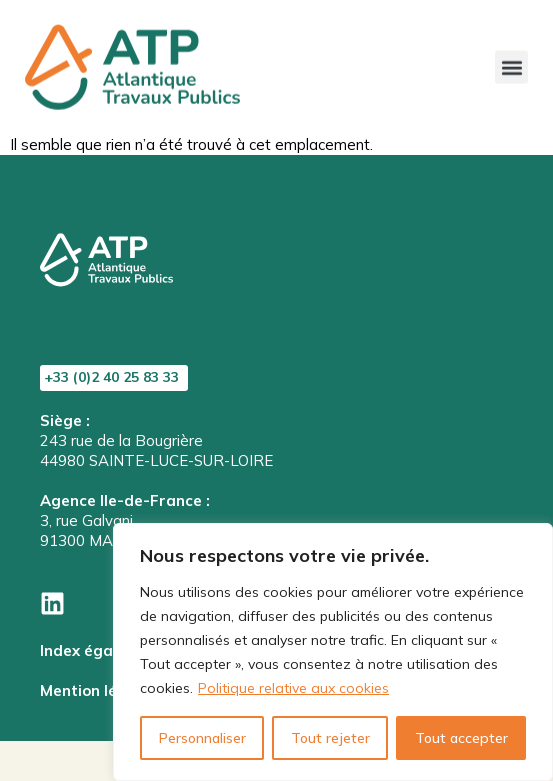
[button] (511, 59)
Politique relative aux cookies (293, 688)
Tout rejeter (330, 738)
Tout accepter (461, 738)
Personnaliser (202, 738)
